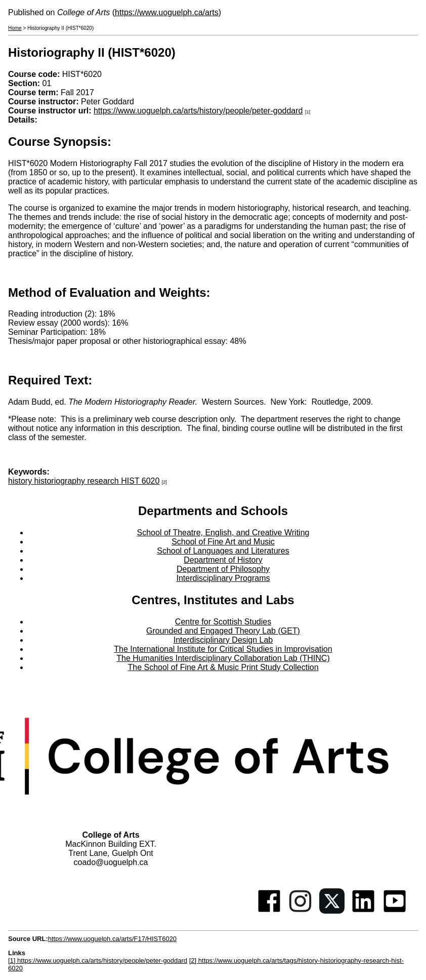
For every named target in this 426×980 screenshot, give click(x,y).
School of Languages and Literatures (223, 551)
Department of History (223, 560)
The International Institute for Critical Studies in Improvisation (223, 649)
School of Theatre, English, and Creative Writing (223, 533)
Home (15, 28)
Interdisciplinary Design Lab (223, 640)
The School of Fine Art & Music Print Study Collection (223, 667)
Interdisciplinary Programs (223, 578)
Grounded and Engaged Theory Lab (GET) (223, 631)
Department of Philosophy (223, 569)
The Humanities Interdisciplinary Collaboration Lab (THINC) (223, 658)
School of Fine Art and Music (223, 542)
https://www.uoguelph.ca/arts (167, 12)
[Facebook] (269, 911)
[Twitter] (332, 911)
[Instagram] (301, 911)
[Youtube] (395, 911)
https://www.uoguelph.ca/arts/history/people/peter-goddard (198, 111)
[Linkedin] (363, 911)
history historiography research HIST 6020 (84, 481)
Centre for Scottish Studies (223, 622)
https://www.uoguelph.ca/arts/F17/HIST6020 (112, 939)
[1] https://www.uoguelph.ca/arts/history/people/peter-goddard (98, 961)
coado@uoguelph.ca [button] (111, 862)
